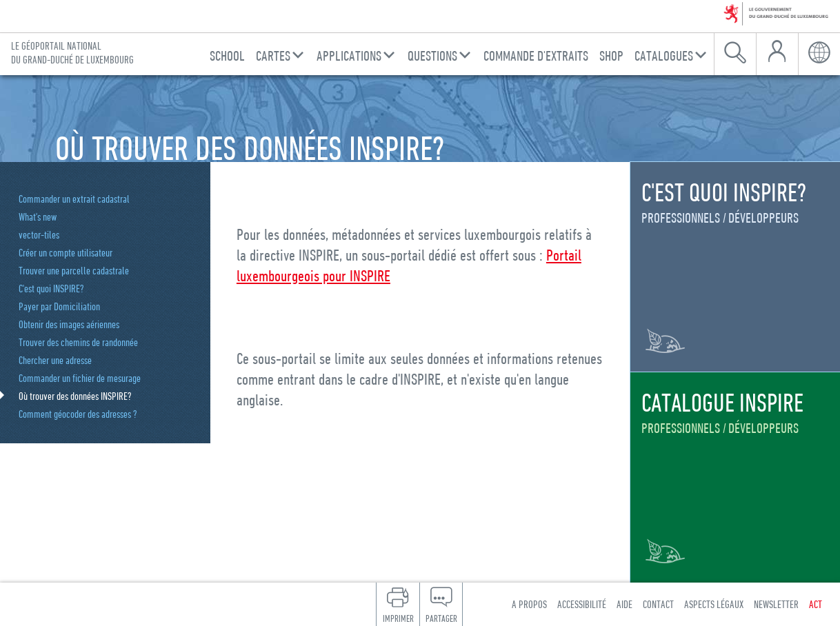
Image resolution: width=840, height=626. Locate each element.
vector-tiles (39, 234)
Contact (658, 604)
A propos (529, 604)
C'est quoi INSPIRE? (51, 288)
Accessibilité (582, 604)
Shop (611, 55)
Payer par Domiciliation (59, 306)
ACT (816, 604)
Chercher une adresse (55, 360)
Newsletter (776, 604)
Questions (432, 55)
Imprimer (398, 618)
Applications (349, 55)
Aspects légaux (714, 604)
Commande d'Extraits (536, 55)
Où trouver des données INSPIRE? (75, 396)
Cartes (273, 55)
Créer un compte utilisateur (66, 252)
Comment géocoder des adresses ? (78, 414)
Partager (441, 618)
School (227, 55)
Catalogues (664, 55)
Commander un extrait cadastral (74, 199)
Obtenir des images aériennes (69, 324)
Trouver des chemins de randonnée (78, 342)
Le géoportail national (72, 53)
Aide (624, 604)
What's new (38, 216)
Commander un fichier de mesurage (80, 378)
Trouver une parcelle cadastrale (74, 270)
